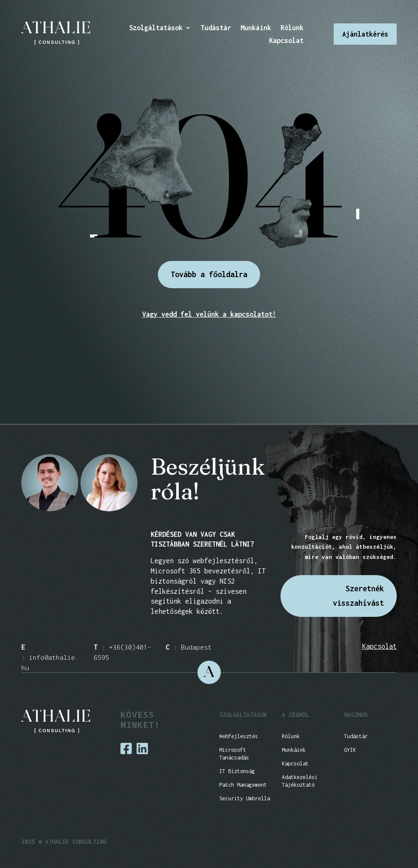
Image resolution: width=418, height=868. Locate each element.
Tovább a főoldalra (209, 274)
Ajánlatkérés (365, 34)
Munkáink (256, 28)
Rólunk (292, 28)
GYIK (350, 750)
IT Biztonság (237, 771)
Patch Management (243, 785)
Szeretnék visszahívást (358, 596)
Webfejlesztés (239, 736)
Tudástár (216, 28)
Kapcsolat (286, 41)
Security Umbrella (245, 798)
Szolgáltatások (156, 28)
